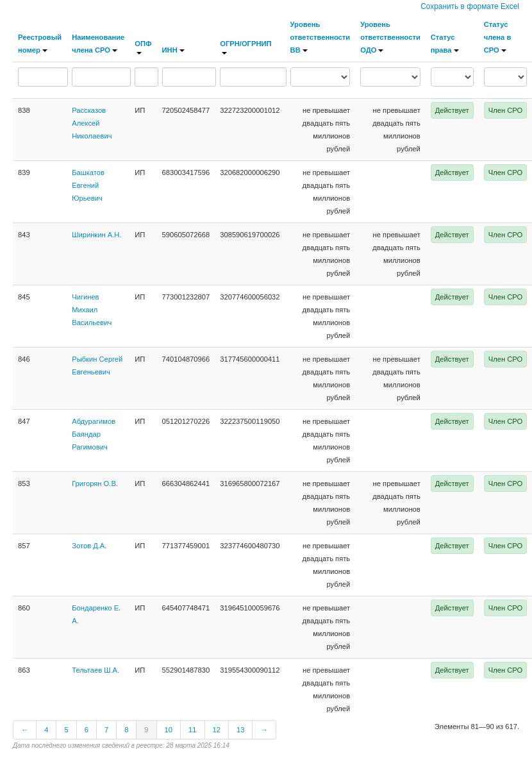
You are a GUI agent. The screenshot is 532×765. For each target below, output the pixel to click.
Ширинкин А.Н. (96, 235)
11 (192, 730)
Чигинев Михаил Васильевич (92, 310)
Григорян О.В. (95, 483)
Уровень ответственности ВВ (320, 37)
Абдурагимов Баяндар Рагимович (94, 434)
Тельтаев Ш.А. (96, 670)
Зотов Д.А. (89, 546)
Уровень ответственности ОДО (390, 37)
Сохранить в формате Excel (470, 6)
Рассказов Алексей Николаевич (92, 123)
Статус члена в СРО (498, 37)
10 (169, 730)
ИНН (173, 50)
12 (217, 730)
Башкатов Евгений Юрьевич (88, 185)
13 (240, 730)
